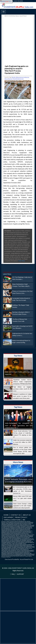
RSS (24, 520)
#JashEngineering (18, 79)
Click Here (22, 261)
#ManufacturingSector (23, 77)
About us (27, 515)
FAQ (13, 574)
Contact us (16, 515)
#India (14, 77)
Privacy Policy (21, 517)
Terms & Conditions (12, 520)
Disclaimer (8, 517)
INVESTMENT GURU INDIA (22, 568)
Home (6, 515)
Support (20, 574)
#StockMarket (9, 79)
